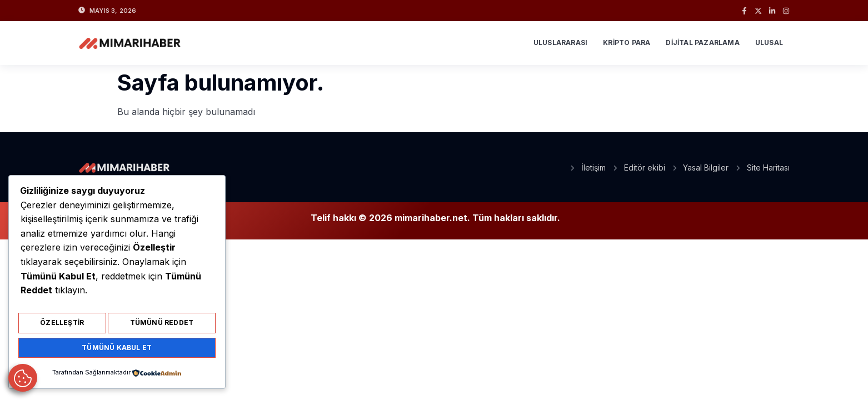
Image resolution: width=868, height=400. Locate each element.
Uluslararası (560, 42)
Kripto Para (627, 42)
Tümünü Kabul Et (117, 349)
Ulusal (769, 42)
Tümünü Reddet (162, 326)
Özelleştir (62, 326)
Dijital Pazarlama (702, 42)
